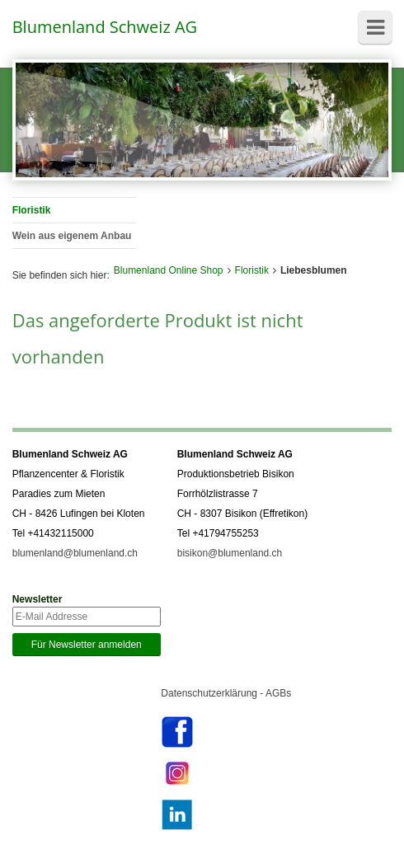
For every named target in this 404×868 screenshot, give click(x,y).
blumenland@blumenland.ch (75, 553)
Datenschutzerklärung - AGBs (226, 693)
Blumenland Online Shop (169, 270)
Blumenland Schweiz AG (105, 27)
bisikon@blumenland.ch (230, 553)
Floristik (252, 270)
